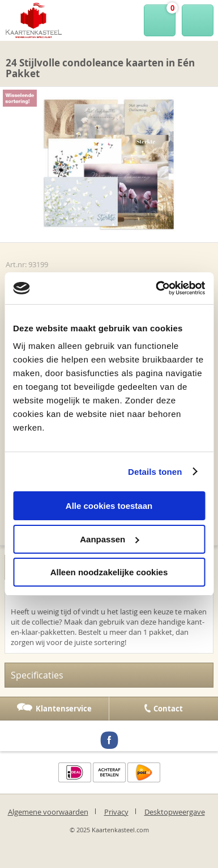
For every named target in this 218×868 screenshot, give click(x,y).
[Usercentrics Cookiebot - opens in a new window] (156, 288)
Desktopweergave (175, 812)
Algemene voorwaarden (48, 812)
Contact (168, 709)
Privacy (116, 812)
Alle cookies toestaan (109, 506)
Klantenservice (64, 709)
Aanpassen (109, 539)
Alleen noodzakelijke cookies (109, 572)
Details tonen (155, 472)
